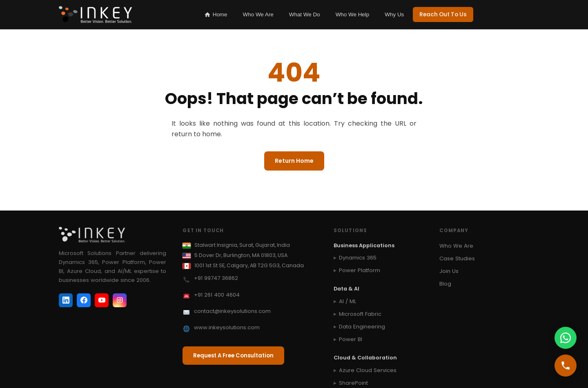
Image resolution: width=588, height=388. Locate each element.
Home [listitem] (216, 15)
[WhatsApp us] (566, 338)
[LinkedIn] (66, 300)
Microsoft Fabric (360, 314)
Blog (445, 284)
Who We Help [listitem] (353, 14)
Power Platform (360, 270)
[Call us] (566, 366)
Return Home (294, 161)
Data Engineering (362, 327)
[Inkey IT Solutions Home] (95, 15)
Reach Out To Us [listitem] (443, 14)
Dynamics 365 (358, 258)
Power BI (351, 339)
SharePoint (353, 383)
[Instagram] (120, 300)
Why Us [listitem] (394, 14)
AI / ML (347, 301)
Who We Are (456, 246)
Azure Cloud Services (368, 370)
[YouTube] (102, 300)
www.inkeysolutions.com (227, 327)
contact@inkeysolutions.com (232, 311)
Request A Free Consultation (233, 356)
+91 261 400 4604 (217, 295)
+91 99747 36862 (216, 278)
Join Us (449, 271)
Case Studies (457, 258)
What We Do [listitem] (305, 14)
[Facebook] (84, 300)
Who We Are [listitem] (258, 14)
